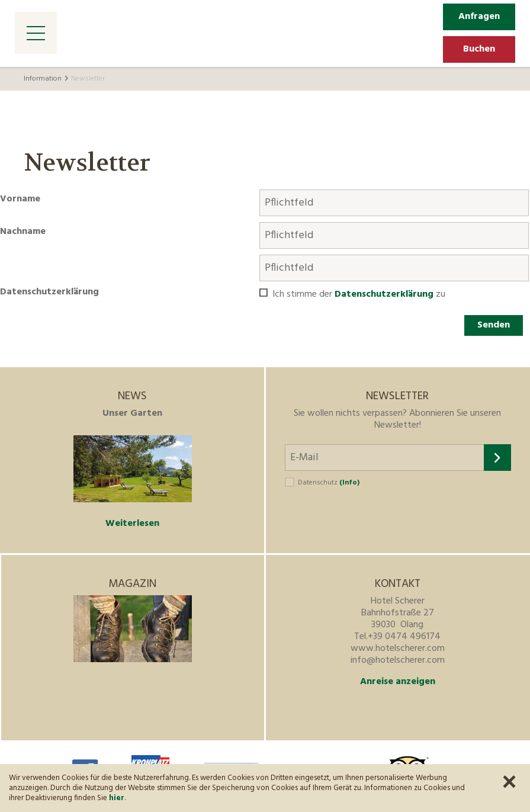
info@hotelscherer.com (398, 660)
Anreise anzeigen (398, 682)
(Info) (349, 483)
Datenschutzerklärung (49, 292)
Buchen (479, 49)
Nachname (23, 232)
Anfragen (479, 17)
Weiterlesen (132, 524)
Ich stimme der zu (359, 294)
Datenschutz (329, 483)
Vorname (20, 199)
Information (43, 79)
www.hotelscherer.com (398, 649)
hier (117, 798)
